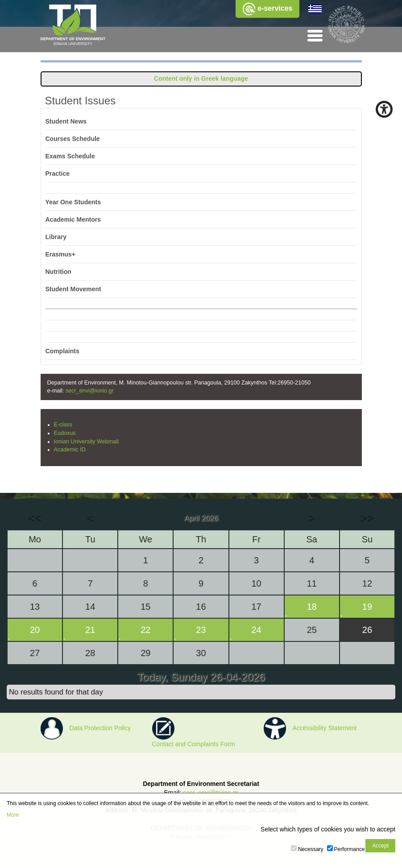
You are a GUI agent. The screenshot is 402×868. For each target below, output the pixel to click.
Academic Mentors (73, 219)
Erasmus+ (60, 254)
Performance (350, 849)
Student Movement (73, 289)
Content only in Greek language (201, 79)
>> (367, 518)
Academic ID (70, 450)
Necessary (311, 849)
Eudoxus (65, 433)
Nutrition (58, 272)
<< (35, 518)
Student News (66, 121)
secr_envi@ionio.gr (90, 391)
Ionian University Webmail (86, 442)
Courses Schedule (73, 139)
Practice (58, 174)
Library (56, 237)
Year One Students (73, 202)
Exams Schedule (70, 156)
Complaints (62, 351)
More (13, 815)
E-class (63, 425)
